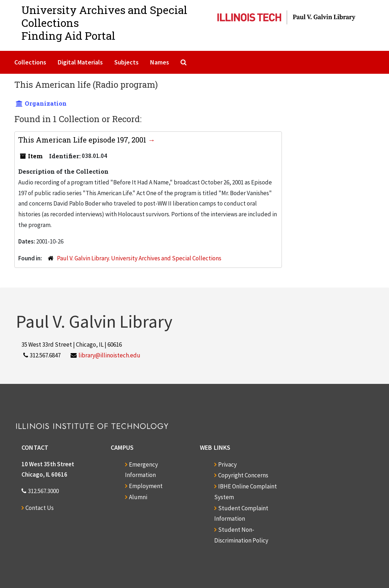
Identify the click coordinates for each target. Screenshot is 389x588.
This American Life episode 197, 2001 (83, 140)
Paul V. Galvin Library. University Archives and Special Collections (139, 258)
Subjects (126, 62)
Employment (146, 486)
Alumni (138, 497)
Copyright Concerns (243, 475)
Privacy (227, 464)
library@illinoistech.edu (109, 355)
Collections (30, 62)
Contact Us (40, 508)
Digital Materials (80, 62)
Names (160, 62)
